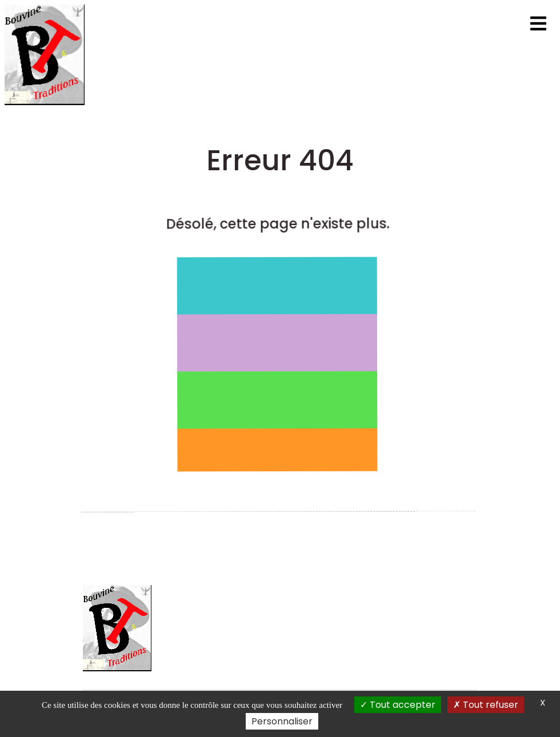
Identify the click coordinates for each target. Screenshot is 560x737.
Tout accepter (398, 705)
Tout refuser (486, 705)
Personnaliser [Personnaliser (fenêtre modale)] (282, 721)
